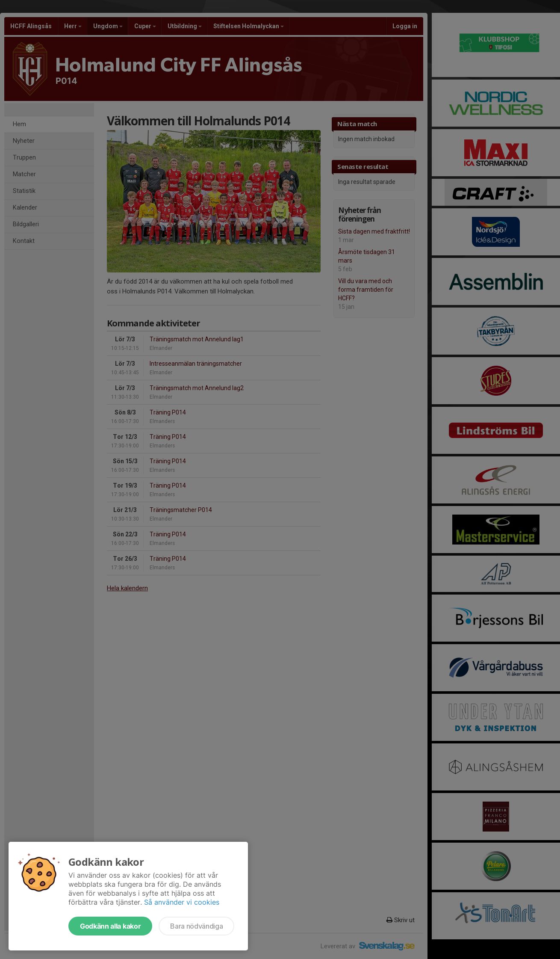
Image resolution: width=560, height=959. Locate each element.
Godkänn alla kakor (110, 926)
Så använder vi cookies (182, 902)
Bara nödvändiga (196, 926)
